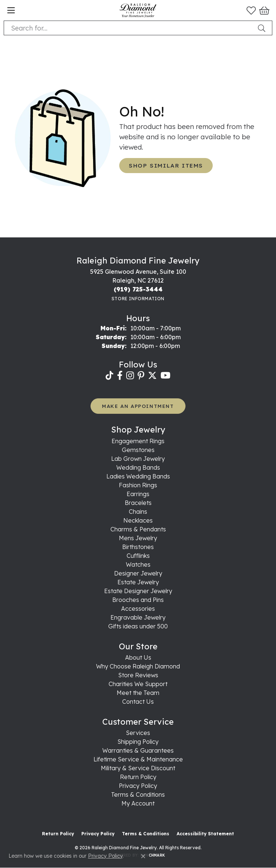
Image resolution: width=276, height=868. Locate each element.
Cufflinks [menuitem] (138, 556)
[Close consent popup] (143, 856)
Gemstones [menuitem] (138, 450)
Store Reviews (138, 675)
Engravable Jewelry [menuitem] (138, 617)
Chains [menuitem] (138, 512)
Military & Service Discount (138, 768)
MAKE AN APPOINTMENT (138, 406)
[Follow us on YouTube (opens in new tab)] (165, 376)
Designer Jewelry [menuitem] (138, 573)
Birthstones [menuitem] (138, 547)
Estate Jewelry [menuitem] (138, 582)
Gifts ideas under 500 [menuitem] (138, 626)
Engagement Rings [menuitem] (138, 441)
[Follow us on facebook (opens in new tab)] (120, 376)
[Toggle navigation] (11, 10)
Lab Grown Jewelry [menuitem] (138, 459)
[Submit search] (263, 28)
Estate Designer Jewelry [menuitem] (138, 591)
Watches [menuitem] (138, 564)
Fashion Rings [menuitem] (138, 485)
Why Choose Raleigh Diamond (138, 666)
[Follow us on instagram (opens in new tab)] (130, 376)
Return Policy (138, 777)
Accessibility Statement (205, 834)
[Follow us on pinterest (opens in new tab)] (141, 376)
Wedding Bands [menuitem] (138, 467)
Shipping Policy (138, 742)
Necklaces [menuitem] (138, 520)
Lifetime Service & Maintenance (138, 759)
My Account (138, 803)
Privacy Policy (138, 786)
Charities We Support (138, 684)
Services (138, 733)
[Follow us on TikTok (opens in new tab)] (109, 376)
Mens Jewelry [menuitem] (138, 538)
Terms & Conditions (138, 795)
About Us (138, 657)
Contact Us (138, 702)
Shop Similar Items (166, 166)
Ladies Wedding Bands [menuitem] (138, 476)
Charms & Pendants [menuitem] (138, 529)
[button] (251, 10)
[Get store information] (138, 299)
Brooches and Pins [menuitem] (138, 600)
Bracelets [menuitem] (138, 503)
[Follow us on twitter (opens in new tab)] (152, 376)
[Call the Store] (138, 289)
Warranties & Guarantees (138, 750)
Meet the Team (138, 693)
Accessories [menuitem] (138, 609)
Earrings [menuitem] (138, 494)
